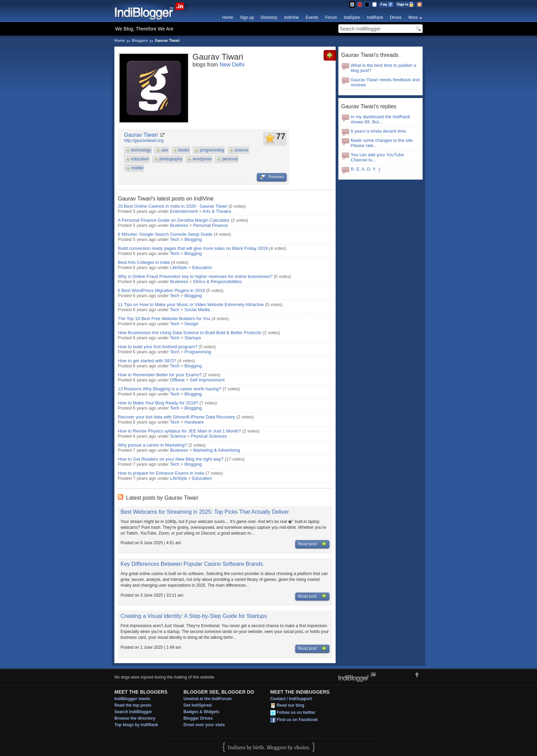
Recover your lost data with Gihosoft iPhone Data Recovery (177, 417)
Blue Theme (352, 4)
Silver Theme (367, 4)
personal (230, 159)
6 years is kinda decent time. (379, 131)
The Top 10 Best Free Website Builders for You (164, 319)
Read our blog (291, 706)
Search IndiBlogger (133, 712)
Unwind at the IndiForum (208, 699)
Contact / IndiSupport (291, 699)
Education (202, 267)
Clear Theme (374, 4)
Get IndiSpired (198, 705)
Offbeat (177, 380)
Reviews (272, 177)
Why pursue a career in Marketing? (152, 445)
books (184, 150)
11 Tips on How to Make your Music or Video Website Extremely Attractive (191, 304)
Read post (312, 544)
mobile (137, 168)
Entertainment (184, 211)
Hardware (194, 422)
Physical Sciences (209, 436)
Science (178, 436)
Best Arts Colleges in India (144, 262)
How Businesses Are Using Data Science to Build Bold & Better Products (190, 333)
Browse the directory (135, 718)
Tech (174, 239)
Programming (198, 352)
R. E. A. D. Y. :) (365, 169)
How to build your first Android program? (158, 347)
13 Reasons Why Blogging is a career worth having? (170, 389)
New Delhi (232, 65)
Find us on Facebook (297, 720)
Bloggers (140, 40)
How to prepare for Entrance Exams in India (161, 473)
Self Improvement (207, 380)
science (242, 150)
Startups (193, 338)
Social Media (197, 310)
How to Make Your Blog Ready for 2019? (158, 403)
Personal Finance (210, 225)
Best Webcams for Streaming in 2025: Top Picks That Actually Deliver (205, 512)
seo (165, 150)
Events (312, 17)
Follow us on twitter (296, 713)
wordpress (202, 159)
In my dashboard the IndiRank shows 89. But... (380, 119)
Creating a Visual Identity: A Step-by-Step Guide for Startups (194, 616)
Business (179, 225)
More (413, 17)
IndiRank (375, 17)
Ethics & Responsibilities (217, 282)
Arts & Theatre (217, 211)
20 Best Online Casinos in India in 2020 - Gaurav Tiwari (172, 206)
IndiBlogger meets (132, 699)
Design (191, 324)
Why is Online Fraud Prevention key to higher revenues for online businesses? (195, 276)
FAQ (386, 4)
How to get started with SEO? (147, 361)
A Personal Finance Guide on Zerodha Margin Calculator (174, 220)
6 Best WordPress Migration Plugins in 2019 (161, 290)
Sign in (405, 4)
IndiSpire (352, 17)
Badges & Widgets (202, 712)
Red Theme (359, 4)
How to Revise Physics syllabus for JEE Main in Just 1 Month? (179, 431)
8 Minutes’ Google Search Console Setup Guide (165, 234)
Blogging (193, 239)
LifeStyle (179, 267)
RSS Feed (419, 4)
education (140, 159)
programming (212, 150)
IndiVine (291, 17)
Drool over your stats (204, 725)
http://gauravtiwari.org (144, 141)
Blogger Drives (198, 718)
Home (228, 17)
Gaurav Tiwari (141, 135)
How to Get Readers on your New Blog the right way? (171, 459)
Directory (269, 17)
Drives (396, 17)
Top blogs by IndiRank (136, 725)
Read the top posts (133, 705)
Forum (331, 17)
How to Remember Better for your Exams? (160, 375)
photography (171, 159)
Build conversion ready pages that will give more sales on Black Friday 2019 (193, 248)
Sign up (247, 17)
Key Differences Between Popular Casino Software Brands (192, 564)
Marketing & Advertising (217, 450)
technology (141, 150)
